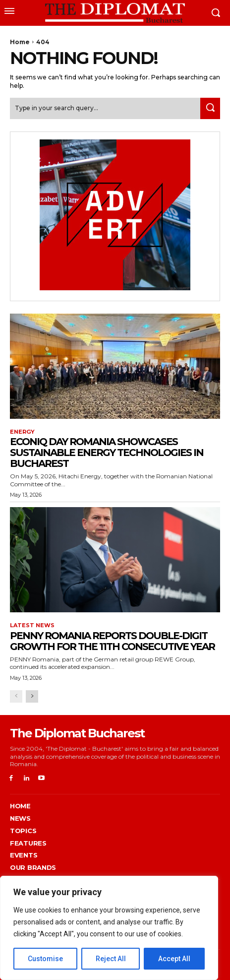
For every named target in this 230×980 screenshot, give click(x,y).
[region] (109, 928)
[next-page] (32, 696)
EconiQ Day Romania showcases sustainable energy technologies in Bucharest (107, 453)
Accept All (174, 959)
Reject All (111, 959)
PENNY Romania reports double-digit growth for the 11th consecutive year (112, 641)
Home (20, 42)
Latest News (32, 625)
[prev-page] (16, 696)
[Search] (210, 108)
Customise (45, 959)
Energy (22, 432)
